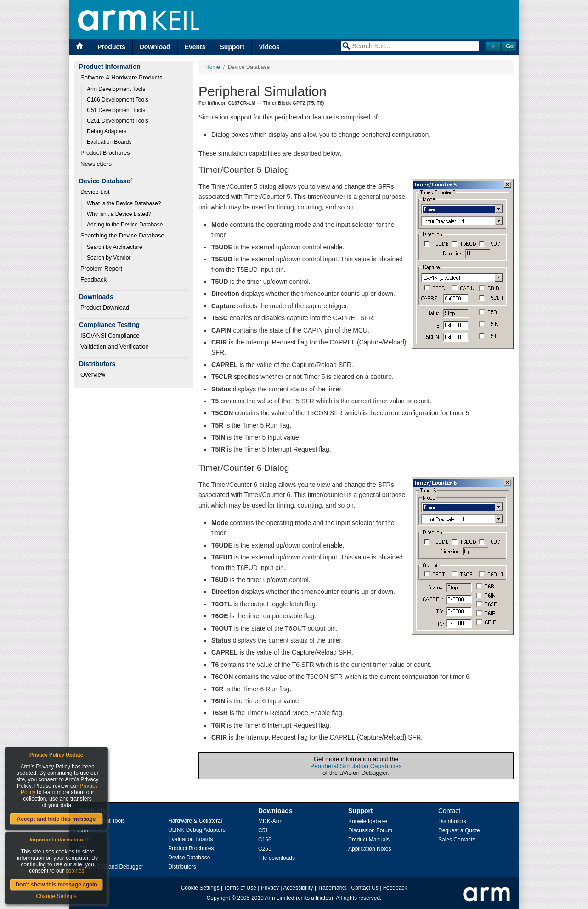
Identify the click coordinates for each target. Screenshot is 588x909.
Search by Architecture (115, 247)
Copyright (218, 898)
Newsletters (96, 164)
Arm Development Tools (116, 89)
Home (213, 67)
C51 (263, 830)
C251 (265, 849)
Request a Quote (459, 830)
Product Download (105, 308)
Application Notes (370, 849)
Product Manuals (369, 840)
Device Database (189, 858)
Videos (269, 47)
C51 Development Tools (116, 110)
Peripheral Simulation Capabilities (356, 766)
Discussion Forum (370, 830)
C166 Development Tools (118, 100)
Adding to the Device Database (125, 225)
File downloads (277, 858)
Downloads (275, 811)
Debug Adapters (107, 131)
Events (195, 47)
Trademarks (332, 888)
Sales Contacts (457, 840)
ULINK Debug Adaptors (197, 830)
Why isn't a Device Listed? (119, 214)
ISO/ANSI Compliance (110, 336)
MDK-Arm (270, 821)
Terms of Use (240, 888)
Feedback (93, 279)
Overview (93, 375)
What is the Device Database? (124, 203)
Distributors (182, 867)
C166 (265, 840)
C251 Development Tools (118, 121)
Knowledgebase (368, 821)
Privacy (270, 888)
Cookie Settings (200, 888)
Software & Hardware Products (121, 77)
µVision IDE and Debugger (111, 867)
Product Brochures (105, 153)
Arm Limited (280, 898)
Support (232, 47)
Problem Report (101, 268)
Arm (83, 830)
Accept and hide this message (56, 819)
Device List (95, 192)
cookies (75, 871)
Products (111, 47)
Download (155, 47)
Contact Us (365, 888)
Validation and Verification (115, 347)
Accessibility (298, 888)
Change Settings (56, 896)
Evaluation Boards (109, 142)
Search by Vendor (109, 258)
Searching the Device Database (122, 235)
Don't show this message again (56, 885)
